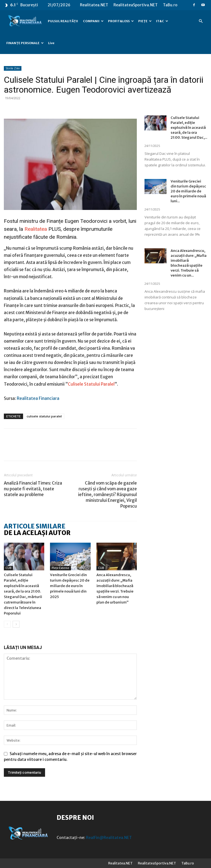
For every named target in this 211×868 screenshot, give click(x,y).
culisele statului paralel (44, 416)
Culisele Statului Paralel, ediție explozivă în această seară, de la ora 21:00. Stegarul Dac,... (189, 128)
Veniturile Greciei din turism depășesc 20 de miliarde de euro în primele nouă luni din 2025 (70, 586)
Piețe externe (60, 568)
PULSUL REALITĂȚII (63, 21)
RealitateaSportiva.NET (136, 5)
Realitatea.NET (94, 5)
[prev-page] (7, 624)
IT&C (162, 21)
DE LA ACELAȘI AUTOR (37, 533)
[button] (201, 21)
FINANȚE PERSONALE (25, 43)
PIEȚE (145, 21)
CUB (8, 568)
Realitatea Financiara (38, 398)
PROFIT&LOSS (121, 21)
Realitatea (36, 229)
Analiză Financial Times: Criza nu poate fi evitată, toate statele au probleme (33, 489)
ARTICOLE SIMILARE (35, 526)
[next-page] (16, 624)
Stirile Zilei (13, 68)
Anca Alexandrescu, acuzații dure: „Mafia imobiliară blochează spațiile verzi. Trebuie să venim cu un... (189, 263)
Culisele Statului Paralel (91, 384)
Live (51, 43)
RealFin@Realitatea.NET (109, 838)
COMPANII (93, 21)
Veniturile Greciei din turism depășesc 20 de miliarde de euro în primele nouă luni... (188, 191)
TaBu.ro (170, 5)
